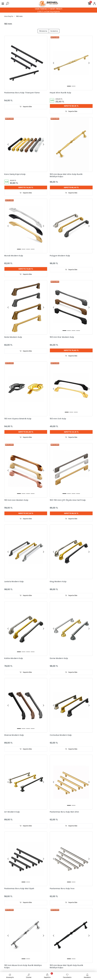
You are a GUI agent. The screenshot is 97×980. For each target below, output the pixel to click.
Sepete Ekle (26, 107)
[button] (54, 63)
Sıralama (54, 31)
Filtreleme (43, 31)
